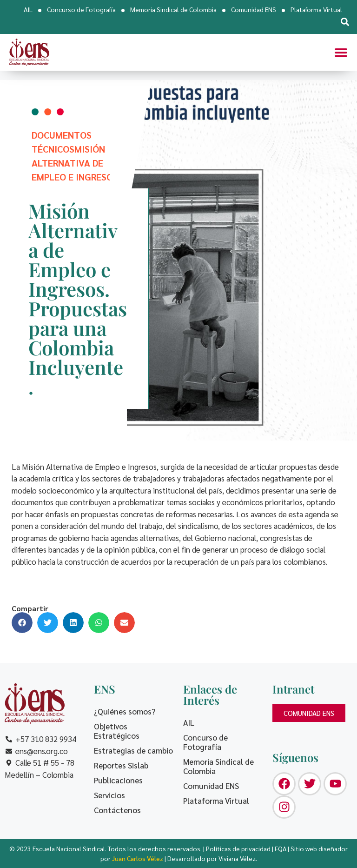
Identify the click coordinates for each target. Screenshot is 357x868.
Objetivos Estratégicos (117, 731)
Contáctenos (117, 810)
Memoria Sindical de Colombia (173, 9)
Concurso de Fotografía (81, 9)
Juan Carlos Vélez (138, 858)
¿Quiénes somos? (125, 711)
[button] (345, 22)
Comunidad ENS (254, 9)
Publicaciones (118, 780)
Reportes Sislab (121, 765)
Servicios (109, 795)
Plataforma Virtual (316, 9)
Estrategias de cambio (133, 750)
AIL (28, 9)
